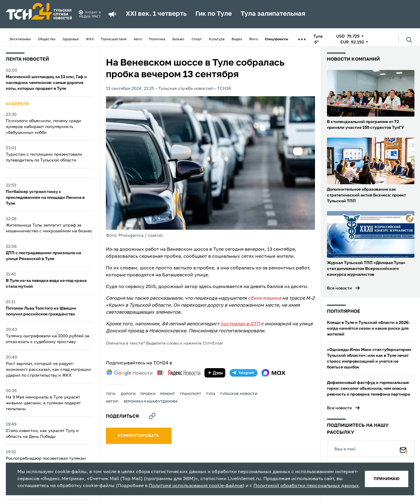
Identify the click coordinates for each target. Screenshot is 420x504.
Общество (47, 39)
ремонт (168, 394)
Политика (157, 39)
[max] (273, 373)
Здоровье (71, 39)
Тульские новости (239, 394)
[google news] (129, 373)
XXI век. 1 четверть (156, 14)
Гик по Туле (214, 14)
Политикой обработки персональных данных (306, 486)
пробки (148, 394)
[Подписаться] (404, 449)
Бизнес (178, 39)
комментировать (139, 436)
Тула (211, 394)
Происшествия (114, 39)
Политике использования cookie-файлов (196, 486)
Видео (237, 39)
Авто (138, 39)
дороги (128, 394)
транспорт (190, 394)
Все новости (339, 288)
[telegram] (244, 373)
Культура (217, 39)
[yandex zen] (215, 373)
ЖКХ (90, 39)
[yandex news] (178, 373)
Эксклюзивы (20, 39)
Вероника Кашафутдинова (151, 402)
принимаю (387, 479)
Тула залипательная (273, 14)
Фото (253, 39)
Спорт (197, 39)
